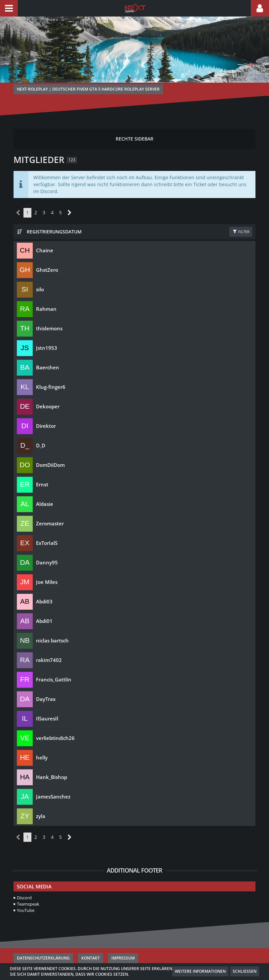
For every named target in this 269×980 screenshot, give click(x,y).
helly (42, 743)
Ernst (42, 470)
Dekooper (48, 392)
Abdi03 (44, 587)
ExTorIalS (47, 528)
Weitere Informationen (200, 971)
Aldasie (45, 489)
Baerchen (48, 353)
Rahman (46, 294)
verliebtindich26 (55, 723)
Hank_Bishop (52, 762)
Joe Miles (47, 567)
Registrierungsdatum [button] (52, 217)
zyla (41, 801)
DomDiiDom (50, 450)
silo (40, 275)
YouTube (26, 896)
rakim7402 (49, 645)
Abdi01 (44, 606)
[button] (9, 8)
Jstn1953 (47, 333)
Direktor (46, 411)
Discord (24, 883)
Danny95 (47, 548)
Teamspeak (28, 889)
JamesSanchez (53, 782)
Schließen (245, 971)
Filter (241, 217)
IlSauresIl (47, 704)
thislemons (49, 314)
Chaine (45, 236)
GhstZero (47, 255)
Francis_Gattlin (54, 665)
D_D (41, 431)
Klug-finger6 (51, 372)
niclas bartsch (52, 626)
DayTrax (46, 684)
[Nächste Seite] (68, 199)
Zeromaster (50, 509)
